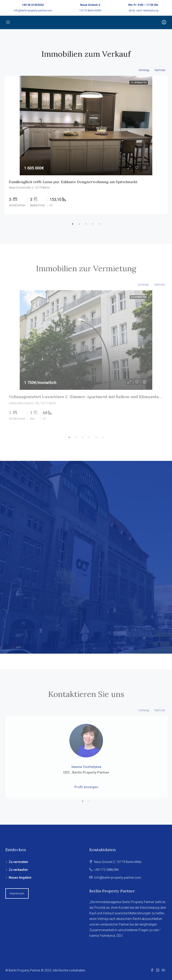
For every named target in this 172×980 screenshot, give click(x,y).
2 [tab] (79, 224)
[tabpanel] (86, 145)
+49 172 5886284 (106, 870)
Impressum (17, 893)
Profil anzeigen (86, 787)
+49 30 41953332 (33, 5)
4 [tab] (93, 224)
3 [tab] (86, 224)
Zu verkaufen (18, 870)
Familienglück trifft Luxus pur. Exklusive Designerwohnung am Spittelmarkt (73, 182)
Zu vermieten (18, 862)
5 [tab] (99, 224)
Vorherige (144, 70)
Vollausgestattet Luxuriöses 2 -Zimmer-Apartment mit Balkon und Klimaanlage (86, 397)
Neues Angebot (20, 878)
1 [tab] (73, 224)
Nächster (160, 70)
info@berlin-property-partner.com (33, 11)
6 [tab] (103, 437)
